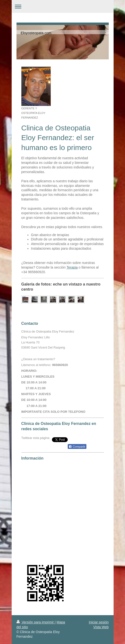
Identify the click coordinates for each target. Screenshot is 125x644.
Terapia (72, 267)
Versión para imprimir (36, 622)
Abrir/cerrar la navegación (63, 6)
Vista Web (101, 627)
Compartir (77, 447)
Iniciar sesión (99, 622)
